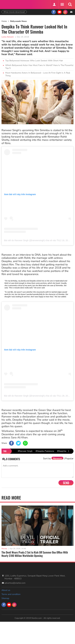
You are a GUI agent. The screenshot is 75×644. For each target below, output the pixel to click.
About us (6, 590)
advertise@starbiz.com (15, 583)
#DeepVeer (62, 451)
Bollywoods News (18, 21)
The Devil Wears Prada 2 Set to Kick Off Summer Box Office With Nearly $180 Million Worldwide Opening (35, 554)
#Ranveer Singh (25, 451)
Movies (4, 549)
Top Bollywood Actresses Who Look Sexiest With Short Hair (34, 61)
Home (4, 21)
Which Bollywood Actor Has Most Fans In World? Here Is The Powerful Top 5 (39, 67)
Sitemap (5, 598)
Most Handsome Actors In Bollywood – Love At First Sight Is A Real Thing (38, 74)
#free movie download (14, 12)
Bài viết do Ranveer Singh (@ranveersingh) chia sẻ (28, 240)
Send (66, 483)
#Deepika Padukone (45, 451)
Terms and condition (11, 594)
